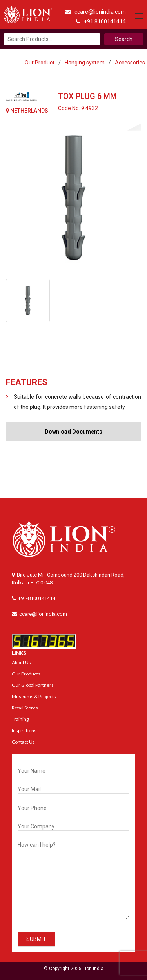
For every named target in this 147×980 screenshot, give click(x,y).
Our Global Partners (33, 685)
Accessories (130, 63)
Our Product (40, 63)
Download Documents (73, 432)
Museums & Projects (34, 696)
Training (20, 719)
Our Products (26, 674)
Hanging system (85, 63)
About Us (21, 662)
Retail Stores (25, 708)
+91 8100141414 (101, 21)
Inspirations (24, 730)
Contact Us (23, 742)
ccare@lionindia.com (95, 12)
